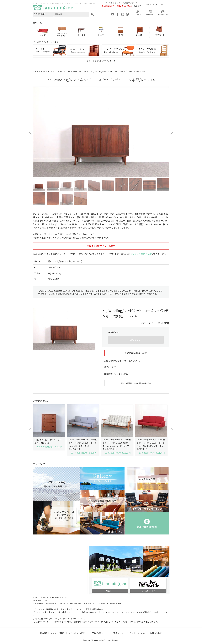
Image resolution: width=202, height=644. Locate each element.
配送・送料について (101, 633)
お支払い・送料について (155, 5)
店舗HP (109, 591)
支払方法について (138, 633)
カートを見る (150, 14)
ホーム (35, 71)
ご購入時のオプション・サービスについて (122, 361)
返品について (110, 367)
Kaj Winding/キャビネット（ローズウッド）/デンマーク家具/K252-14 (118, 71)
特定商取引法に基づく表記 (116, 374)
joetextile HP (148, 591)
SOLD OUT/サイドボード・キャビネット (73, 71)
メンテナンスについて (141, 254)
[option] (101, 132)
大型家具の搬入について (136, 353)
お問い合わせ (163, 14)
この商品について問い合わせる (136, 383)
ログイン (138, 14)
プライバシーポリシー (78, 633)
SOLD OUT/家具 (48, 71)
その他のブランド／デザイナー (100, 61)
